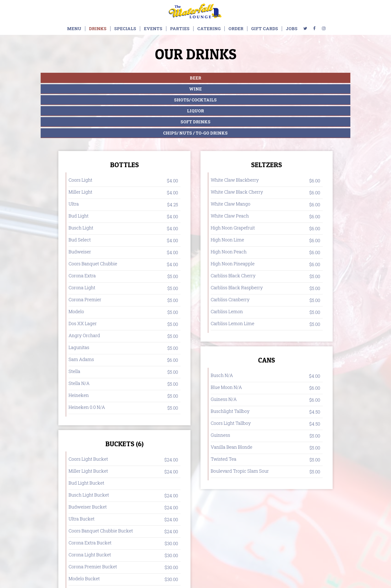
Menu (74, 29)
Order (236, 29)
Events (153, 29)
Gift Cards (265, 29)
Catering (209, 29)
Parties (180, 29)
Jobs (292, 29)
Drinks (98, 29)
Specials (125, 29)
